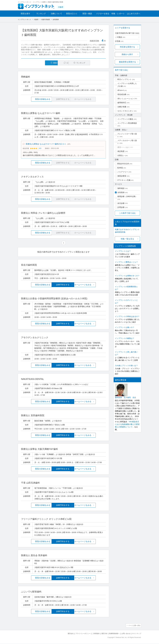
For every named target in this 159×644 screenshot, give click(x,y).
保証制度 (121, 151)
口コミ (65, 63)
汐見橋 (119, 41)
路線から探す (127, 54)
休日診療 (121, 203)
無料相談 (121, 188)
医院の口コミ (72, 14)
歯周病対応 (122, 103)
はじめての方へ (134, 14)
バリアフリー (123, 172)
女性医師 (121, 192)
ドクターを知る (103, 14)
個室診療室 (122, 176)
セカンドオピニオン (125, 111)
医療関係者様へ (112, 634)
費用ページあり (124, 147)
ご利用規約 (93, 634)
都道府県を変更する (127, 62)
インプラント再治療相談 (127, 123)
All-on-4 (120, 90)
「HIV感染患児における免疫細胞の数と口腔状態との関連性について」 (127, 424)
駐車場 (120, 168)
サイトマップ (136, 634)
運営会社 (66, 634)
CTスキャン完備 (124, 180)
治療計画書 (122, 107)
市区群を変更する (127, 47)
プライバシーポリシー (79, 634)
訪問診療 (121, 207)
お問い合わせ (125, 634)
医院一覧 (38, 63)
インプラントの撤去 (125, 119)
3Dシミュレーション (126, 99)
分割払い (121, 155)
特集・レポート (118, 14)
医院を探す (26, 14)
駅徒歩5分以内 (123, 164)
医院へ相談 (87, 14)
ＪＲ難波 (120, 37)
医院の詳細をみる (35, 99)
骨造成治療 (122, 94)
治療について (56, 14)
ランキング (41, 14)
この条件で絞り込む (127, 213)
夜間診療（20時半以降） (127, 196)
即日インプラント (124, 79)
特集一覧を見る (127, 239)
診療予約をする (63, 285)
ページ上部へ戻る (134, 626)
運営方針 (102, 634)
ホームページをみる (92, 285)
